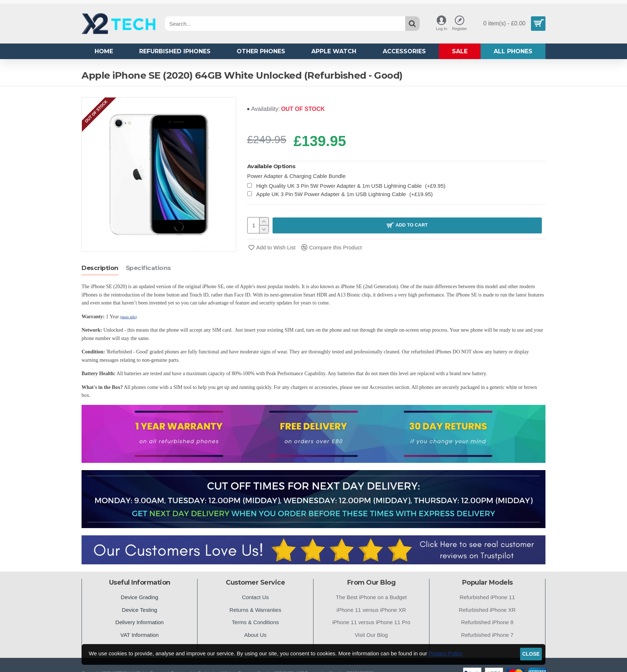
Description (100, 267)
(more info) (129, 317)
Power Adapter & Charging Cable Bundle (296, 176)
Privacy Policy (446, 653)
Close (531, 654)
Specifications (148, 267)
